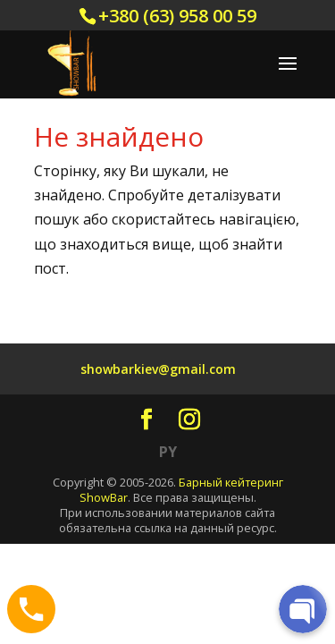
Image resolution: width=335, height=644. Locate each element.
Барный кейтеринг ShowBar (181, 490)
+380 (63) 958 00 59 (177, 16)
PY (168, 452)
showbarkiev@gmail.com (158, 369)
